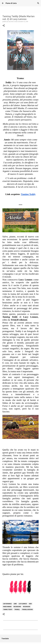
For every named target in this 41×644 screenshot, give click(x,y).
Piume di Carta (11, 3)
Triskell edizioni (27, 609)
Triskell (17, 609)
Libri (15, 604)
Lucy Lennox (23, 604)
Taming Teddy (8, 609)
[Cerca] (38, 3)
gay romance (7, 604)
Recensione (17, 607)
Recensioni (27, 607)
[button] (4, 26)
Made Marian (7, 607)
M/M (30, 604)
